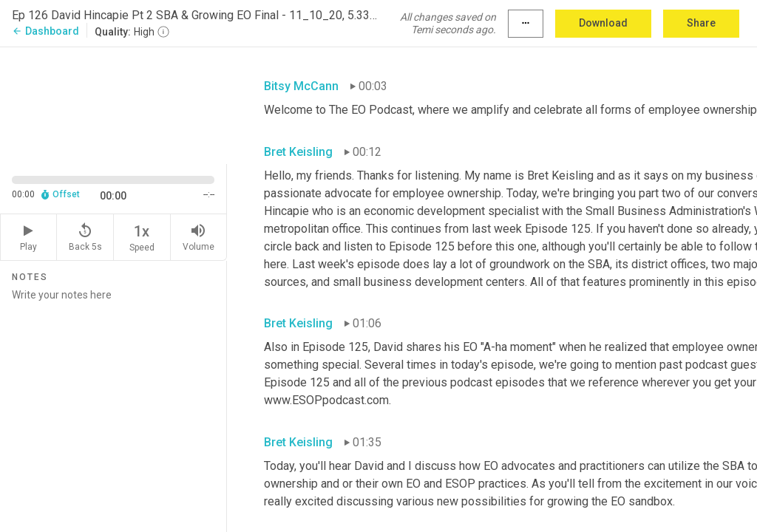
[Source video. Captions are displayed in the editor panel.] (113, 104)
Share (701, 23)
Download (603, 23)
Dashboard (45, 31)
